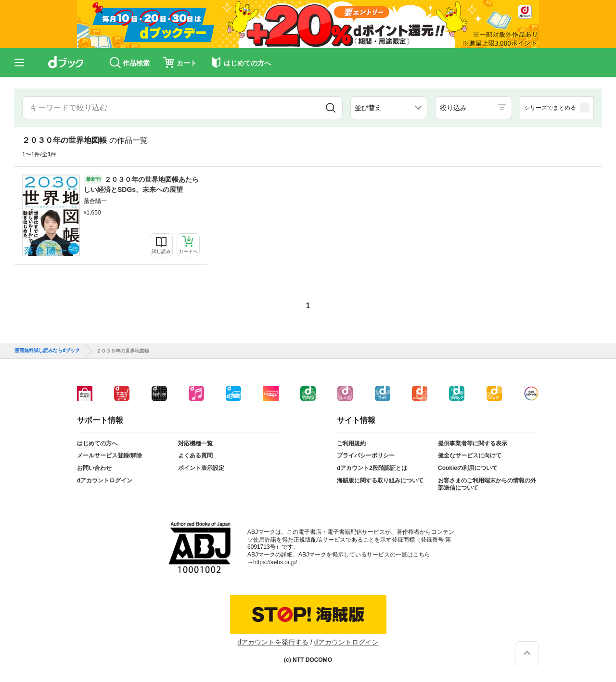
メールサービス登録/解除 (109, 455)
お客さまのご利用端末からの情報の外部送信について (487, 484)
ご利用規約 (351, 443)
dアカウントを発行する (273, 642)
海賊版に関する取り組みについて (380, 480)
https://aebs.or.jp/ (275, 562)
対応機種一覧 (195, 443)
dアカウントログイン (105, 480)
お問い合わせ (94, 468)
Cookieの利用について (468, 468)
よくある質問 (195, 455)
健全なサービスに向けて (470, 455)
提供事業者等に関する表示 (473, 443)
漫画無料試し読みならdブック (47, 351)
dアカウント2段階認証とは (372, 468)
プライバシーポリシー (366, 455)
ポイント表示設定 (201, 468)
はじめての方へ (97, 443)
